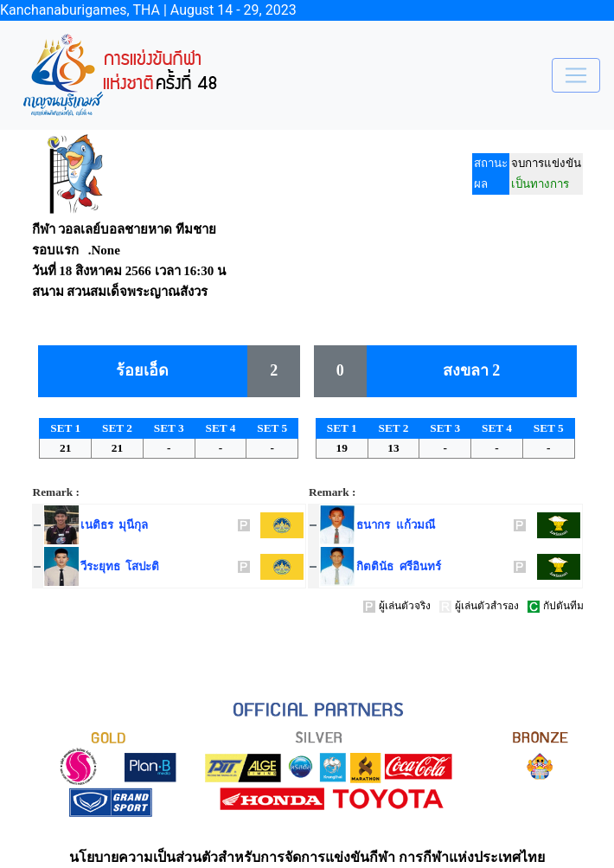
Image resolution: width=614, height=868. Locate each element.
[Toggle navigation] (576, 75)
